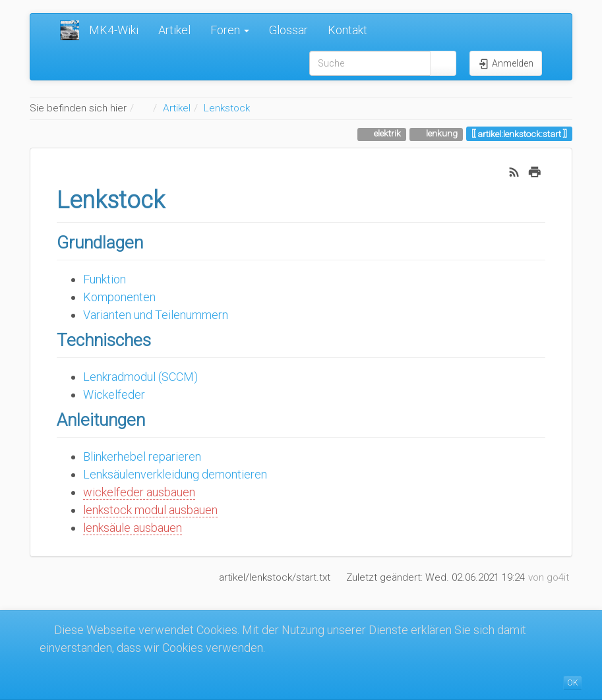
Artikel (174, 30)
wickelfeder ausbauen (139, 492)
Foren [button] (230, 30)
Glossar (288, 30)
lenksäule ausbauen (133, 528)
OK (573, 683)
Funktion (105, 279)
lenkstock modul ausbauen (150, 510)
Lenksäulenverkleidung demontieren (175, 474)
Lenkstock (227, 108)
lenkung (441, 133)
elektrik (386, 133)
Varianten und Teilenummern (156, 315)
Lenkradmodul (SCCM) (140, 377)
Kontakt (347, 30)
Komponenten (119, 297)
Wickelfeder (114, 394)
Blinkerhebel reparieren (142, 456)
